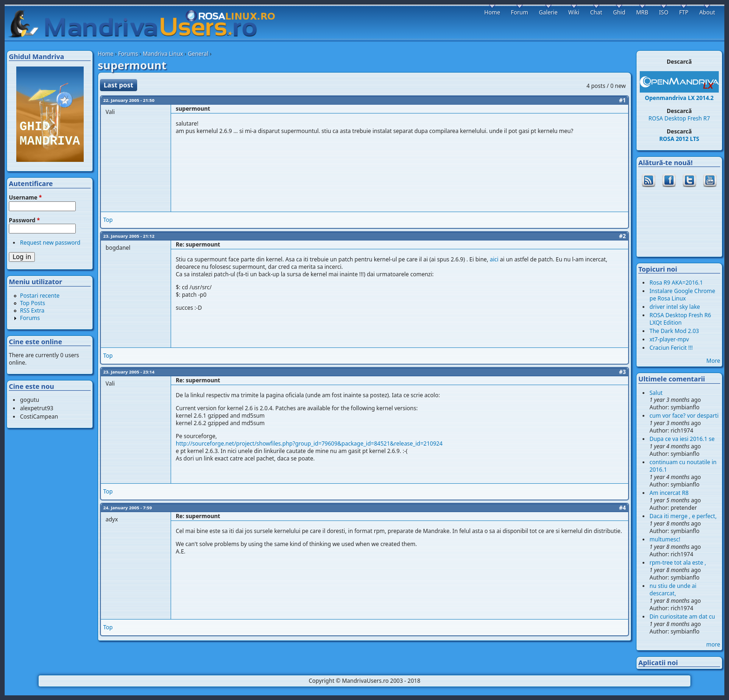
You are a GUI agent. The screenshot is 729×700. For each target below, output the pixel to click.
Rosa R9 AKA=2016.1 (676, 283)
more (713, 644)
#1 (622, 100)
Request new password (50, 243)
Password (24, 220)
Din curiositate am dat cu (682, 617)
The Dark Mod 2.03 (674, 331)
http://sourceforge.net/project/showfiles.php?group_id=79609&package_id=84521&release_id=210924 (309, 443)
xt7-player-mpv (669, 339)
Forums (128, 54)
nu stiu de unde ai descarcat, (673, 590)
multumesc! (665, 539)
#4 (622, 508)
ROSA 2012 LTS (679, 139)
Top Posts (33, 303)
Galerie (548, 12)
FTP (684, 12)
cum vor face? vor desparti (684, 416)
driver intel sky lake (675, 307)
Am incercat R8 (669, 493)
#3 (622, 372)
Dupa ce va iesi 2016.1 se (682, 439)
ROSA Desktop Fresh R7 (679, 118)
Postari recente (40, 296)
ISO (663, 12)
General (198, 54)
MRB (642, 12)
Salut (656, 393)
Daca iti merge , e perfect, (683, 516)
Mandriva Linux (163, 54)
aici (494, 259)
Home (106, 54)
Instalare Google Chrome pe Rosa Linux (682, 295)
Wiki (574, 12)
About (707, 12)
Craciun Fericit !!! (671, 348)
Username (25, 198)
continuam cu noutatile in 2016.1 (683, 466)
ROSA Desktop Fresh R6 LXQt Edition (680, 319)
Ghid (619, 12)
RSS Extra (32, 310)
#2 (622, 236)
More (713, 361)
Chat (596, 12)
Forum (520, 12)
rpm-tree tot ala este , (678, 563)
